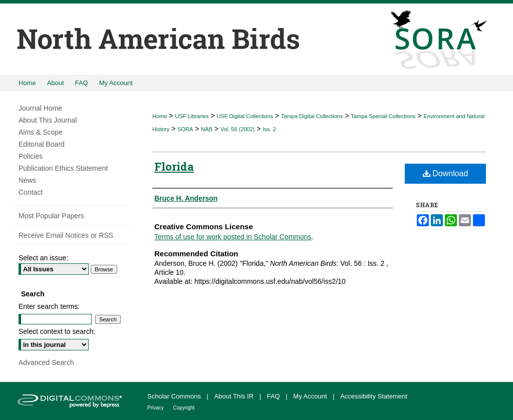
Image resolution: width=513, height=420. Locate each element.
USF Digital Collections (245, 116)
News (27, 180)
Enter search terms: (49, 306)
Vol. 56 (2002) (238, 129)
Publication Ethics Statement (63, 168)
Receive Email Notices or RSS (66, 235)
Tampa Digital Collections (312, 116)
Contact (31, 192)
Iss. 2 (269, 129)
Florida (174, 166)
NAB (207, 129)
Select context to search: (57, 331)
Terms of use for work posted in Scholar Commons (233, 237)
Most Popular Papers (51, 216)
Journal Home (40, 108)
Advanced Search (46, 362)
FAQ (275, 396)
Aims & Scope (41, 132)
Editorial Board (42, 144)
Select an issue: (43, 258)
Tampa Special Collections (383, 116)
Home (160, 116)
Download (446, 173)
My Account (311, 396)
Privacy (156, 408)
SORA (185, 129)
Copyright (184, 408)
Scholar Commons (175, 396)
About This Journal (48, 120)
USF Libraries (192, 116)
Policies (31, 156)
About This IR (235, 396)
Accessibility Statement (374, 396)
